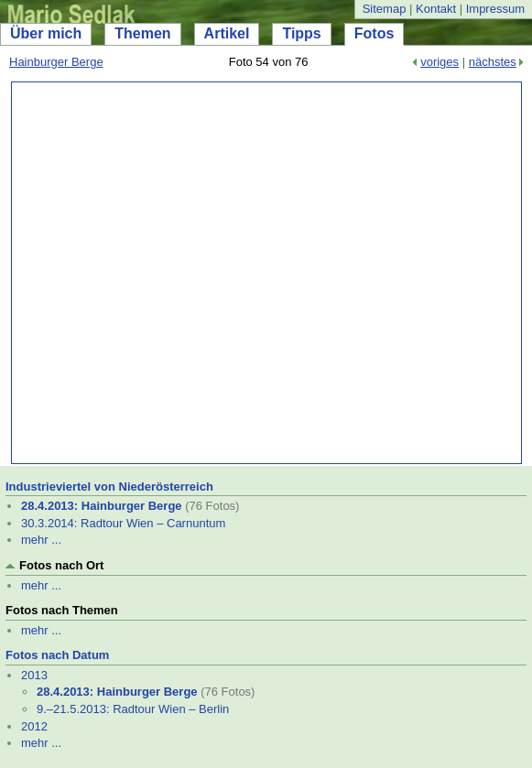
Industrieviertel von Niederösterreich (109, 487)
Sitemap (385, 9)
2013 (34, 675)
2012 (34, 726)
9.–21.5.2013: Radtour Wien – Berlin (133, 709)
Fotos (375, 33)
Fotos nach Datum (57, 655)
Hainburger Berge (56, 62)
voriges (440, 62)
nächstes (493, 62)
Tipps (301, 33)
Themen (142, 33)
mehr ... (41, 540)
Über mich (46, 33)
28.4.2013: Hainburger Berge (102, 506)
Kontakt (436, 9)
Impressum (495, 9)
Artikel (227, 33)
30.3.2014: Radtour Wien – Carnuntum (123, 523)
